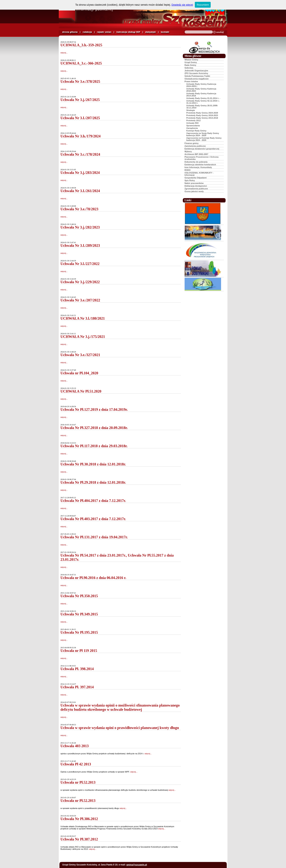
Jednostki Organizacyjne (196, 71)
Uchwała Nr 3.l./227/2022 (80, 264)
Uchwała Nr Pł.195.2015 (79, 632)
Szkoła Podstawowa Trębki (197, 76)
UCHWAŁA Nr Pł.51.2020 (81, 391)
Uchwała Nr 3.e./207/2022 (80, 300)
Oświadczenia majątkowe (197, 79)
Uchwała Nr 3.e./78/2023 (79, 209)
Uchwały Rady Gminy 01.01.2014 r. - (203, 98)
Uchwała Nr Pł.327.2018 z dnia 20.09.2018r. (94, 428)
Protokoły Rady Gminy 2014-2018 (202, 118)
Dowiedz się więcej (182, 5)
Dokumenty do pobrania (196, 162)
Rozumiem (203, 5)
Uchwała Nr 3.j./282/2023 (80, 227)
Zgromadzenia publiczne (196, 189)
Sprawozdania (193, 126)
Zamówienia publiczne (195, 146)
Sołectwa (189, 68)
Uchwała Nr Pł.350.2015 (79, 596)
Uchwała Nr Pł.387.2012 (79, 839)
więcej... (64, 53)
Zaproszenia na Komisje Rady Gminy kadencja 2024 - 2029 (204, 139)
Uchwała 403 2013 (75, 746)
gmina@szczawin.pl (137, 865)
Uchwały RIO (193, 123)
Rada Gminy (190, 65)
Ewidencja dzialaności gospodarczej (202, 149)
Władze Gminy (191, 60)
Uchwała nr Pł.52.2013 (78, 782)
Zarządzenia (192, 128)
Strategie (191, 110)
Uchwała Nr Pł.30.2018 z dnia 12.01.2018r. (93, 464)
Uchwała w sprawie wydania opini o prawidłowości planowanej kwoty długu (120, 728)
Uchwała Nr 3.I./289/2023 (80, 245)
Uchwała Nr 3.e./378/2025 (80, 81)
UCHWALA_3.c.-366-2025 (81, 63)
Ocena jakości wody (194, 191)
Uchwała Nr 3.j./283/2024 (80, 173)
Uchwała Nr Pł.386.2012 (79, 819)
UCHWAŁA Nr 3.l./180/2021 (83, 318)
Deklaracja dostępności (196, 186)
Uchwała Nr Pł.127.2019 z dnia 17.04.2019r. (94, 409)
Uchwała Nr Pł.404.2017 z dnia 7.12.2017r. (93, 501)
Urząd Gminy (191, 62)
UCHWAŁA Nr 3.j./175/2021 (83, 337)
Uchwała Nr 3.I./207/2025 (80, 118)
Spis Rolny (190, 180)
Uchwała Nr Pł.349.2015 (79, 614)
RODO (188, 170)
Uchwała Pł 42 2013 (76, 764)
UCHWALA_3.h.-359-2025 (81, 45)
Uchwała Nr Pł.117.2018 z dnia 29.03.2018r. (94, 446)
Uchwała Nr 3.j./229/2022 (80, 282)
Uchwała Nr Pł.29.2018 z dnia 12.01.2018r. (93, 482)
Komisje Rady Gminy (196, 131)
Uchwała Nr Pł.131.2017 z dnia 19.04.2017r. (94, 537)
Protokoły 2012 (194, 120)
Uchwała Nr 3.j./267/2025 (80, 100)
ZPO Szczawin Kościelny (196, 73)
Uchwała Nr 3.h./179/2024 (81, 136)
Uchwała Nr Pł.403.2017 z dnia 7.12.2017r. (93, 519)
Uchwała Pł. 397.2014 (77, 687)
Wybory (188, 151)
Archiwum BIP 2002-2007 (196, 154)
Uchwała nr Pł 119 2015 (79, 651)
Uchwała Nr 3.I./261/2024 (80, 191)
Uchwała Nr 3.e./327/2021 (80, 355)
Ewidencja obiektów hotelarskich (200, 165)
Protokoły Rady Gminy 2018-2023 (202, 115)
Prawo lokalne (191, 81)
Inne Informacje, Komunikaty (198, 167)
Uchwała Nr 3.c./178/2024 (80, 154)
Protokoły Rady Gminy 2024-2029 (202, 113)
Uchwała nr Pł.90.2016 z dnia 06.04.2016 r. (93, 578)
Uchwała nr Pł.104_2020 (79, 373)
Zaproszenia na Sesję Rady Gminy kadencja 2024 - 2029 (203, 134)
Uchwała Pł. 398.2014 (77, 669)
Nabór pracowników (194, 183)
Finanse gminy (192, 143)
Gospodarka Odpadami (196, 178)
